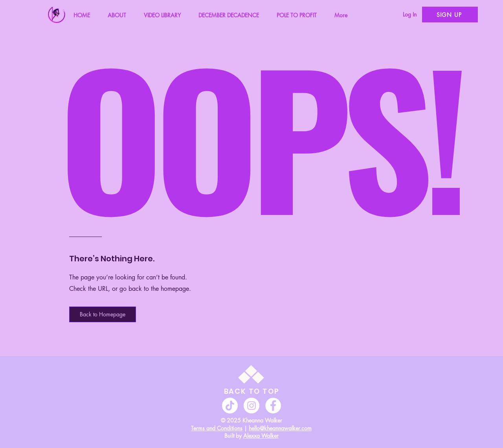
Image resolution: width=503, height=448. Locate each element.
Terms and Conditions (217, 428)
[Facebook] (273, 406)
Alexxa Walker (261, 436)
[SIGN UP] (450, 15)
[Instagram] (251, 406)
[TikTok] (230, 406)
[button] (103, 314)
